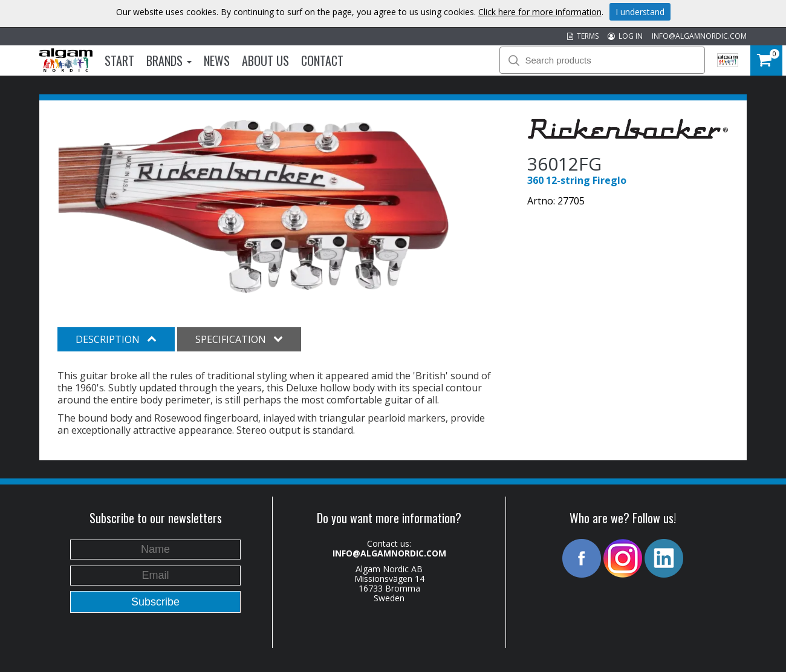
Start (119, 60)
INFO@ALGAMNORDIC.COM (699, 36)
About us (265, 60)
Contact (322, 60)
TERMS (583, 36)
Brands (169, 60)
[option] (254, 206)
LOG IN (625, 36)
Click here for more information (540, 12)
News (217, 60)
